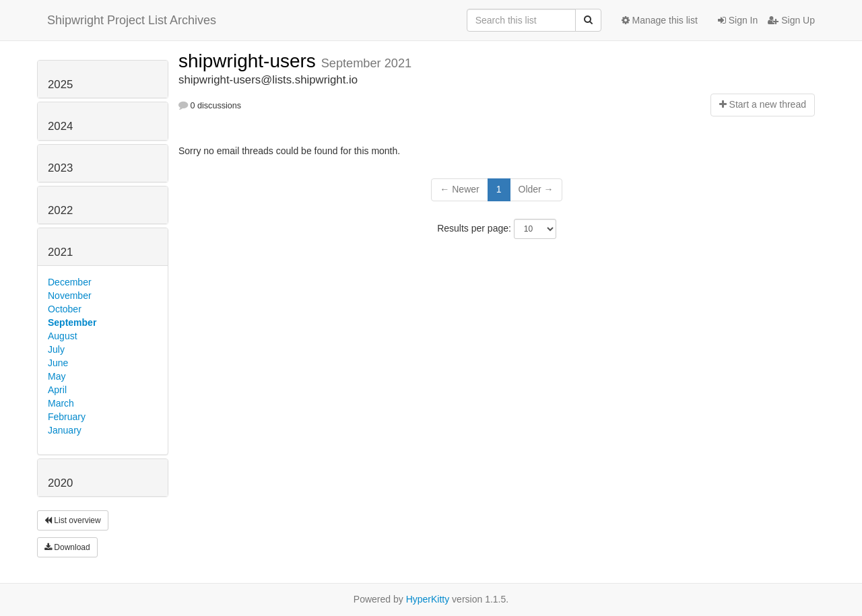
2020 (60, 483)
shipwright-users (250, 61)
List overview (73, 520)
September (72, 322)
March (61, 403)
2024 (60, 126)
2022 (60, 210)
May (57, 376)
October (65, 309)
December (70, 282)
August (63, 336)
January (65, 430)
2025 (60, 84)
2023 (60, 168)
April (57, 390)
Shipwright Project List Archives (132, 20)
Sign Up (791, 20)
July (56, 349)
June (58, 363)
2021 (60, 252)
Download (67, 547)
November (70, 296)
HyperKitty (428, 599)
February (67, 417)
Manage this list (660, 20)
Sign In (738, 20)
